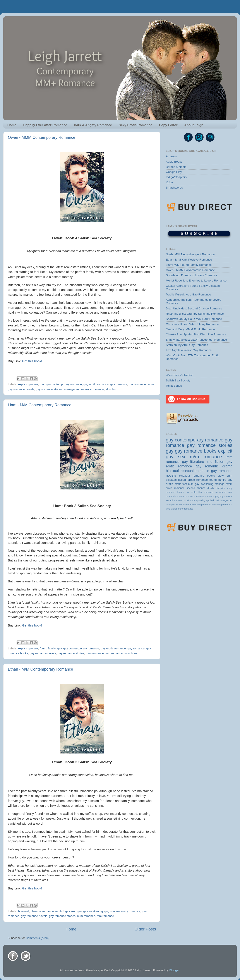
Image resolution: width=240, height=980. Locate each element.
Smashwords (174, 188)
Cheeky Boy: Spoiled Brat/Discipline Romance (196, 334)
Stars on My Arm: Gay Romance (187, 345)
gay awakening (93, 911)
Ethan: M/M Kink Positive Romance (189, 260)
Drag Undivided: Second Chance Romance (194, 308)
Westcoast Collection (180, 375)
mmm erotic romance (90, 389)
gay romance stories (49, 389)
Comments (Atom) (38, 938)
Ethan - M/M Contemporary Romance (40, 669)
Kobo (169, 182)
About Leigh (194, 125)
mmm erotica (186, 496)
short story (189, 500)
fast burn (188, 484)
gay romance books (142, 384)
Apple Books (174, 162)
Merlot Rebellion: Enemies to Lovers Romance (196, 281)
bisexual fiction (176, 480)
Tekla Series (174, 386)
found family (48, 648)
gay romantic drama (214, 466)
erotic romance (198, 480)
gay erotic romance (96, 384)
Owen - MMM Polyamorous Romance (190, 270)
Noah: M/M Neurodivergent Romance (190, 254)
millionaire (221, 492)
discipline (221, 488)
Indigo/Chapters (176, 177)
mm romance (114, 653)
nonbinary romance (204, 496)
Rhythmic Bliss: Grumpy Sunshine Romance (195, 314)
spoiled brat (212, 500)
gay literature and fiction (203, 462)
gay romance (119, 384)
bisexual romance (42, 911)
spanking (201, 500)
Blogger (174, 970)
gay (42, 384)
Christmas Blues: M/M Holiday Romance (192, 324)
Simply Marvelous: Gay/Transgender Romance (196, 340)
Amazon (171, 156)
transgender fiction (205, 505)
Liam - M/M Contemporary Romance (40, 405)
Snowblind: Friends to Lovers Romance (192, 275)
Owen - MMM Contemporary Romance (42, 137)
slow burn (112, 389)
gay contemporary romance (64, 384)
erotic (178, 484)
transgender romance (182, 509)
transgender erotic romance (180, 505)
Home (12, 125)
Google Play (174, 172)
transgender (226, 500)
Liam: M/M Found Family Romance (189, 265)
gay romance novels (21, 389)
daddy (211, 488)
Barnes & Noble (176, 167)
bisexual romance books (197, 476)
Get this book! (32, 361)
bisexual (24, 911)
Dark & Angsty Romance (93, 125)
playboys (220, 496)
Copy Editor (168, 125)
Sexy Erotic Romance (135, 125)
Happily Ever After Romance (45, 125)
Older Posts (145, 929)
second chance (196, 488)
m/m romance (95, 653)
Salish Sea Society (178, 380)
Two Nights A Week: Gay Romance (189, 350)
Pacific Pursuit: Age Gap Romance (188, 294)
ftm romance (206, 492)
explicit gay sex (28, 384)
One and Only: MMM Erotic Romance (190, 329)
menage (69, 389)
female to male (187, 492)
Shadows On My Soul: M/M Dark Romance (194, 319)
